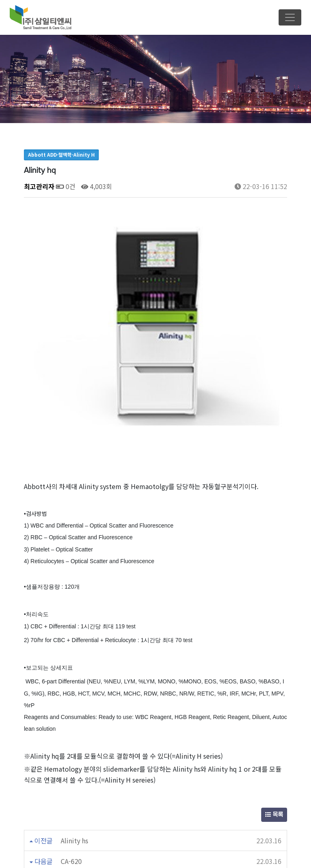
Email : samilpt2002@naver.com (159, 854)
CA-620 (71, 760)
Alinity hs (75, 739)
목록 (274, 714)
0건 (66, 186)
